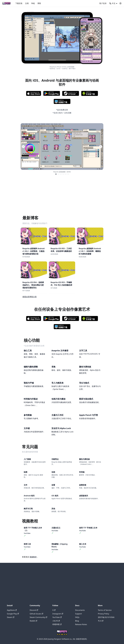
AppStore (12, 610)
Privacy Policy (104, 614)
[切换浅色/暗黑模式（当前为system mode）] (120, 3)
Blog (77, 621)
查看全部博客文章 (30, 297)
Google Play (13, 614)
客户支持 (103, 3)
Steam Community (38, 617)
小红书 (56, 621)
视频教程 (33, 557)
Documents (80, 610)
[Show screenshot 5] (66, 174)
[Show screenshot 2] (58, 174)
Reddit (33, 621)
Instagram (58, 614)
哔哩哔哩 (57, 624)
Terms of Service (105, 610)
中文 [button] (112, 3)
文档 (27, 3)
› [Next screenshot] (101, 147)
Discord (34, 610)
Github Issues (36, 614)
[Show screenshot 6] (68, 174)
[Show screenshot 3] (61, 174)
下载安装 (19, 3)
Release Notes (81, 624)
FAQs (77, 617)
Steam (11, 617)
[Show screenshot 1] (56, 174)
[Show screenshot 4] (63, 174)
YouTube (57, 617)
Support (78, 614)
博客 (39, 3)
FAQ (33, 3)
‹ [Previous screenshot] (23, 147)
